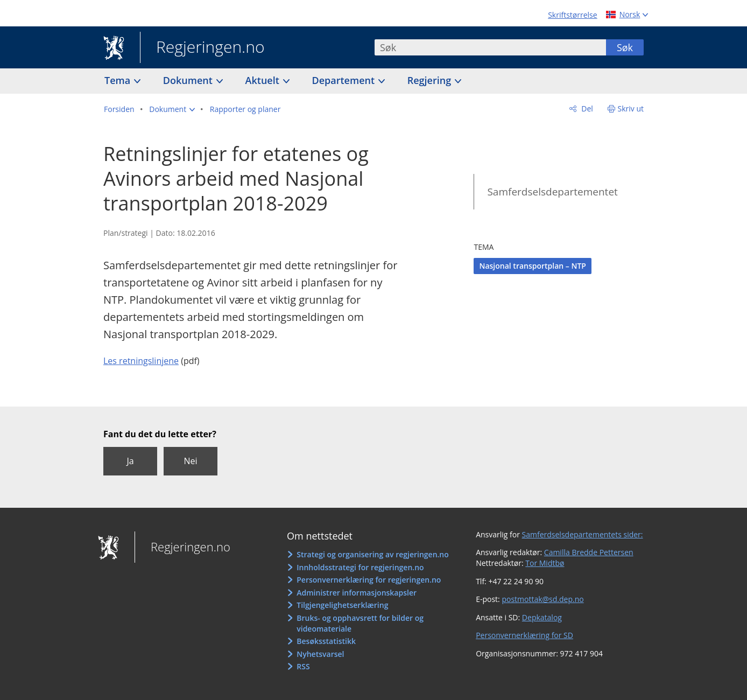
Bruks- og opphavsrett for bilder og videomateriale (360, 623)
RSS (303, 666)
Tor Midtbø (545, 563)
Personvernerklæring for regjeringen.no (369, 580)
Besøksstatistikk (326, 641)
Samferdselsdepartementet (552, 192)
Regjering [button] (431, 80)
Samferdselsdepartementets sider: (583, 534)
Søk (625, 47)
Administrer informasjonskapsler (357, 593)
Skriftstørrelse (572, 15)
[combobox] (490, 47)
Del (586, 108)
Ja (130, 461)
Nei (190, 461)
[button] (172, 109)
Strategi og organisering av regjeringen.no (373, 554)
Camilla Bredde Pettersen (589, 552)
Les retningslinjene (141, 361)
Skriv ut (631, 108)
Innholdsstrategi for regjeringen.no (360, 567)
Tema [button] (119, 80)
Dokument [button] (189, 80)
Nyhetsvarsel (320, 654)
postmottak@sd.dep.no (542, 599)
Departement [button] (345, 80)
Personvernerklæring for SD (524, 635)
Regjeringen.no (202, 48)
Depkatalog (542, 617)
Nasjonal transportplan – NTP (533, 266)
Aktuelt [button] (264, 80)
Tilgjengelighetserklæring (342, 605)
